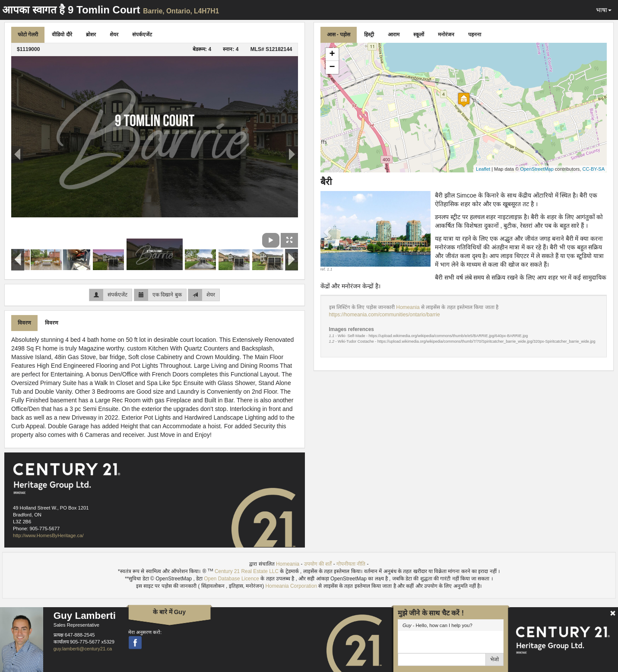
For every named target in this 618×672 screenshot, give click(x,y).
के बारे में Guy (169, 612)
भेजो (494, 659)
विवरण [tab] (24, 323)
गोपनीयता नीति (351, 564)
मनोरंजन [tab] (446, 35)
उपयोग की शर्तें (318, 564)
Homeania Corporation (292, 586)
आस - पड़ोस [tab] (339, 35)
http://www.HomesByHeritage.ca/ (48, 535)
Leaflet (483, 169)
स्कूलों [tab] (419, 35)
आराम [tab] (394, 35)
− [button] (332, 67)
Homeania (409, 307)
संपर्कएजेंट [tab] (142, 35)
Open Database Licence (232, 579)
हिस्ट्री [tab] (369, 35)
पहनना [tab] (475, 35)
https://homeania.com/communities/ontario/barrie (385, 315)
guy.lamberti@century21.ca (83, 649)
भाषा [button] (604, 10)
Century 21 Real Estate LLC (247, 571)
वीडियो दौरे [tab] (62, 35)
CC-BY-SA (593, 169)
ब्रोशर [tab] (91, 35)
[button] (329, 232)
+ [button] (332, 54)
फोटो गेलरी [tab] (28, 35)
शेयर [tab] (114, 35)
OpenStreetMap (537, 169)
